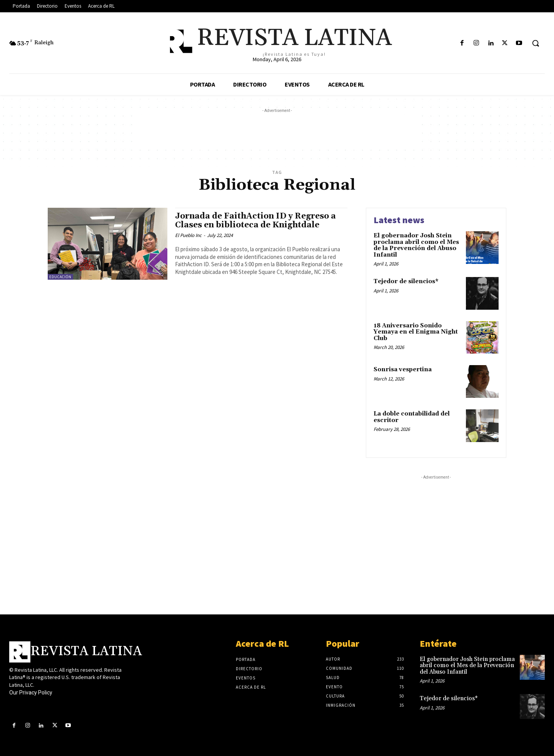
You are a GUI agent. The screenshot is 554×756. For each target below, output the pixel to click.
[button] (536, 43)
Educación (60, 277)
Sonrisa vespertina (403, 370)
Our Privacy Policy (31, 693)
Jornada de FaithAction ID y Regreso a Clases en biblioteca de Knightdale (255, 221)
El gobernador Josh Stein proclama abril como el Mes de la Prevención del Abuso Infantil (416, 245)
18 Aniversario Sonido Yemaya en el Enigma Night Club (416, 332)
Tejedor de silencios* (406, 281)
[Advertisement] (277, 132)
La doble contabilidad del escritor (412, 417)
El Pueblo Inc (188, 235)
